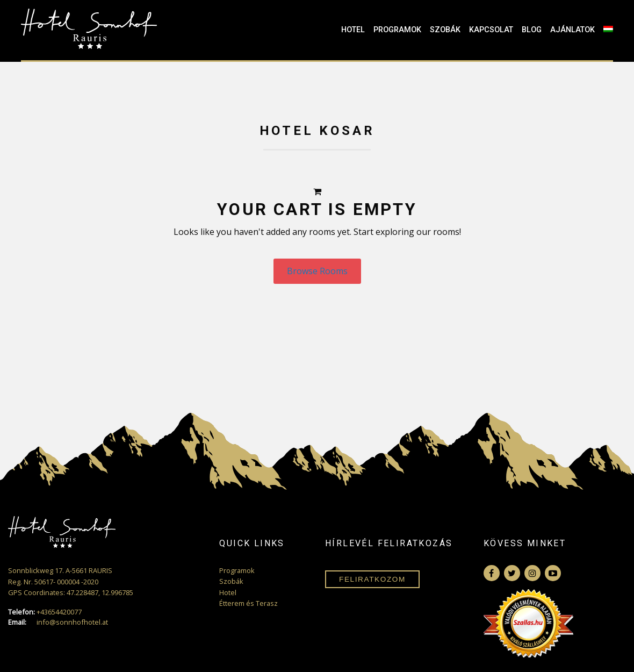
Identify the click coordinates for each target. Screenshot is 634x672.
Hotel (353, 30)
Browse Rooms (317, 271)
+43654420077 (45, 612)
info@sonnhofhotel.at (58, 622)
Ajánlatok (572, 30)
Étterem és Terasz (248, 603)
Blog (532, 30)
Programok (397, 30)
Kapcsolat (491, 30)
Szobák (445, 30)
